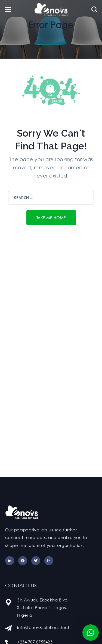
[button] (94, 10)
